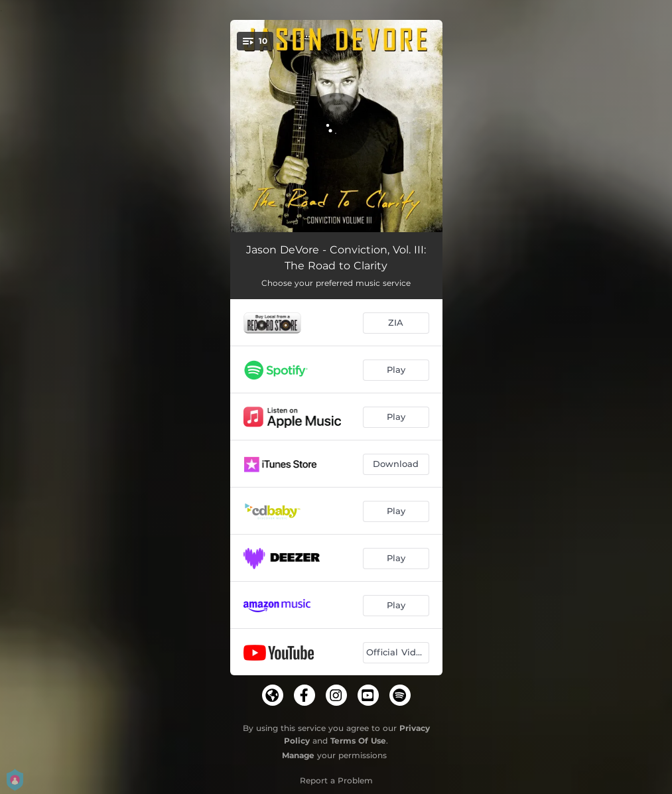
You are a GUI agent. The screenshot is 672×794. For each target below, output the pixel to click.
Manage (298, 755)
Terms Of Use (358, 741)
